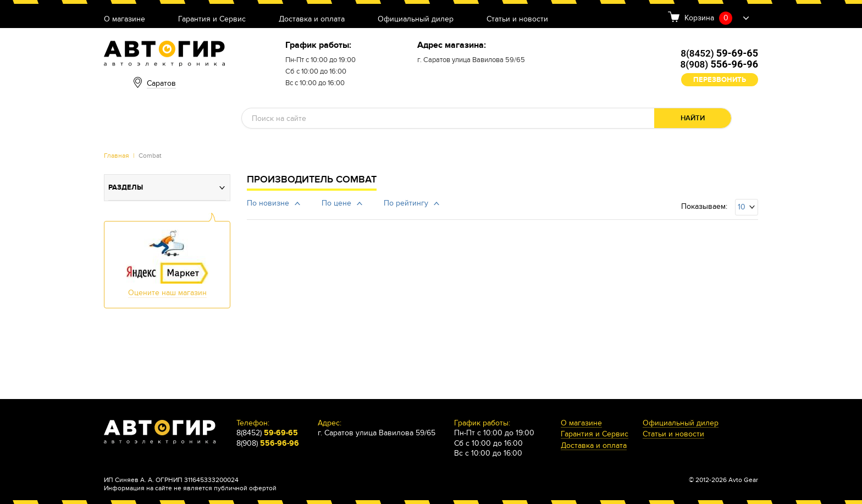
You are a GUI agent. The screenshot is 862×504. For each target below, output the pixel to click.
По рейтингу (406, 203)
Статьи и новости (517, 20)
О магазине (125, 20)
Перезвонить (720, 80)
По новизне (268, 203)
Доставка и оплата (312, 20)
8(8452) (719, 53)
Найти (693, 118)
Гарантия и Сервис (212, 20)
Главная (117, 156)
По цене (336, 203)
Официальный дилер (416, 20)
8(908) (719, 64)
